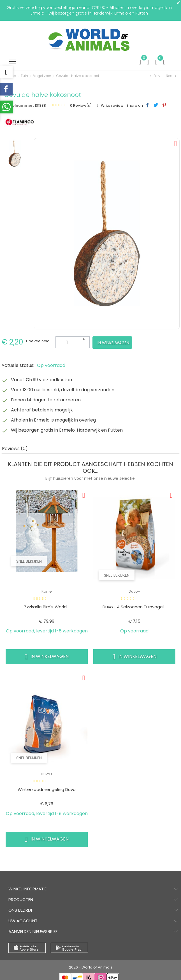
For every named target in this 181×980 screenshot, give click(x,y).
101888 (40, 105)
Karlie (47, 591)
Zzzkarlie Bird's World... (47, 607)
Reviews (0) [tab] (15, 449)
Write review (112, 105)
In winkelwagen (113, 343)
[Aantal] (73, 342)
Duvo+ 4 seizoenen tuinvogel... (134, 607)
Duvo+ (134, 591)
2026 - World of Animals (91, 967)
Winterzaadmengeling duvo (47, 789)
